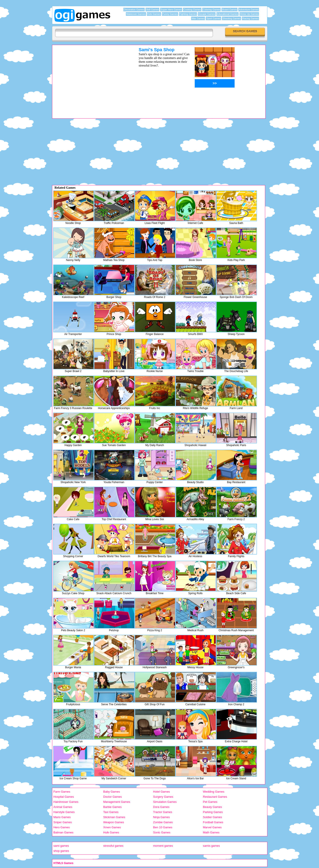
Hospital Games (64, 797)
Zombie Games (163, 822)
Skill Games (153, 10)
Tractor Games (163, 812)
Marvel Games (212, 827)
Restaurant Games (215, 797)
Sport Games (213, 18)
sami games (61, 846)
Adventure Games (249, 10)
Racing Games (250, 18)
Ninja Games (161, 817)
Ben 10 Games (163, 827)
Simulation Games (165, 802)
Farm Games (62, 792)
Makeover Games (136, 14)
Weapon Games (114, 822)
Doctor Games (113, 797)
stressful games (113, 846)
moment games (163, 846)
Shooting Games (231, 18)
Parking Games (213, 812)
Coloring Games (211, 10)
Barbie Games (112, 807)
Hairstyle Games (64, 812)
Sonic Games (162, 832)
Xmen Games (112, 827)
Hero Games (62, 827)
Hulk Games (111, 832)
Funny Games (170, 14)
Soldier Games (212, 817)
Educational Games (228, 14)
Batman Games (63, 832)
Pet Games (210, 802)
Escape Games (207, 14)
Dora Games (161, 807)
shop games (61, 851)
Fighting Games (188, 14)
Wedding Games (214, 792)
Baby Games (112, 792)
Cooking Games (192, 10)
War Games (198, 18)
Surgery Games (163, 797)
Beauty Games (212, 807)
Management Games (117, 802)
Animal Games (63, 807)
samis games (211, 846)
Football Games (213, 822)
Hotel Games (161, 792)
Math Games (211, 832)
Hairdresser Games (66, 802)
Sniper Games (63, 822)
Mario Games (62, 817)
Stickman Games (114, 817)
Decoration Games (134, 10)
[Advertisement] (90, 78)
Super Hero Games (171, 10)
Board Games (230, 10)
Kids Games (154, 14)
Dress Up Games (249, 14)
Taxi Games (111, 812)
